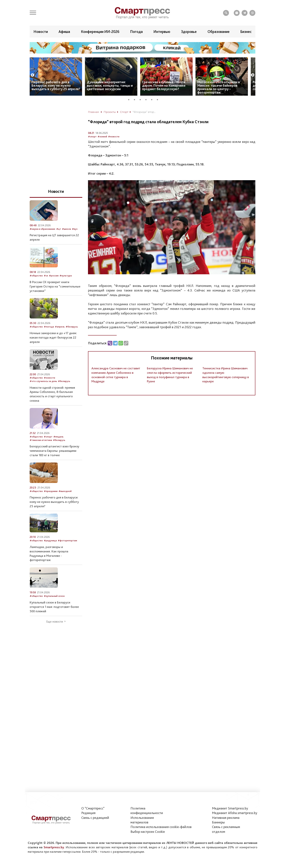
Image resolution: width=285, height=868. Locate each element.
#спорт (92, 136)
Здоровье (189, 32)
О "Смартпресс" (93, 808)
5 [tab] (153, 99)
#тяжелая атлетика (41, 440)
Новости (41, 32)
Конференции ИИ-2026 (100, 32)
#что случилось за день (43, 381)
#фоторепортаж (67, 540)
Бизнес (246, 32)
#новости (114, 136)
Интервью (162, 32)
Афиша (64, 32)
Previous (33, 75)
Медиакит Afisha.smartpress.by (235, 813)
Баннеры (218, 822)
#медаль (58, 437)
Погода (136, 32)
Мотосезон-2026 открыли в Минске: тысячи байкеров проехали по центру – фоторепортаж (219, 87)
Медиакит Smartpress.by (230, 808)
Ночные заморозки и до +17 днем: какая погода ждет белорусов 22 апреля (53, 337)
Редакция (88, 813)
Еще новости (55, 622)
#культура (66, 276)
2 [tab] (136, 99)
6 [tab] (159, 99)
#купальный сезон (54, 596)
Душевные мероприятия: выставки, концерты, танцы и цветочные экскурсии (110, 85)
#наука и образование (42, 229)
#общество (36, 276)
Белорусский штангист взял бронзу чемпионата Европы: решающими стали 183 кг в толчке (54, 451)
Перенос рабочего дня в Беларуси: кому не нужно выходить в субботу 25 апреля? (56, 85)
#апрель (60, 327)
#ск (46, 276)
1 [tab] (130, 99)
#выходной (65, 491)
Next (253, 75)
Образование (219, 32)
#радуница (50, 540)
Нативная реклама (226, 818)
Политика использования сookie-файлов (161, 827)
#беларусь (72, 327)
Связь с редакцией (95, 818)
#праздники (51, 491)
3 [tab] (142, 99)
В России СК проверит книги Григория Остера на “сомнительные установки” (55, 286)
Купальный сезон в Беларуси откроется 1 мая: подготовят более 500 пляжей (54, 607)
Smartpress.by (54, 847)
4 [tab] (147, 99)
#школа (66, 229)
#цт (59, 229)
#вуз (75, 229)
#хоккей (102, 136)
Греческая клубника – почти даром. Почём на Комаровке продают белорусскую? (164, 85)
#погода (49, 327)
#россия (54, 276)
